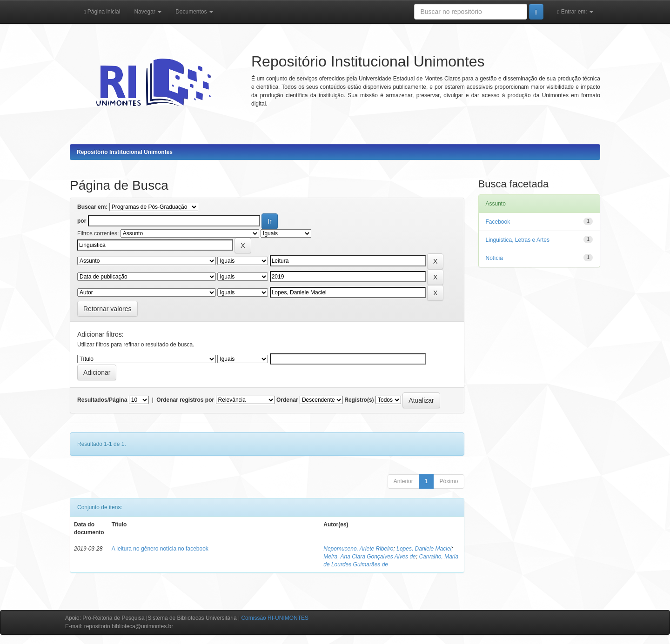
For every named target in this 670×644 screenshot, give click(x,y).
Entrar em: (575, 12)
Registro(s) (359, 400)
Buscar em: (92, 207)
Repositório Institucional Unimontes (125, 152)
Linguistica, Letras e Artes (518, 240)
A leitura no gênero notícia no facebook (160, 549)
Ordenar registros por (185, 400)
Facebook (498, 222)
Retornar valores (107, 309)
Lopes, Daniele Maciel (424, 549)
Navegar (148, 12)
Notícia (494, 258)
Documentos (194, 12)
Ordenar (287, 400)
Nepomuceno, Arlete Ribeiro (358, 549)
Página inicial (102, 12)
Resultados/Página (102, 400)
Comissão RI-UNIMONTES (275, 618)
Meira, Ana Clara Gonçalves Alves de (370, 557)
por (82, 221)
